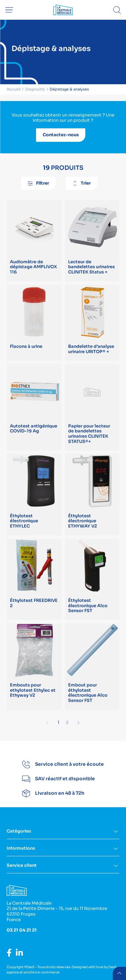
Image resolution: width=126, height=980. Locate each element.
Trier (82, 183)
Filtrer (38, 183)
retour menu (119, 973)
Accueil (14, 89)
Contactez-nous (61, 135)
